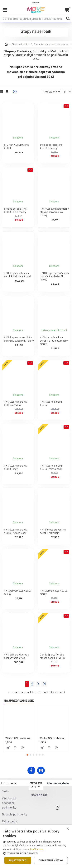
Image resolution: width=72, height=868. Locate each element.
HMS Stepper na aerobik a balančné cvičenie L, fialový (19, 339)
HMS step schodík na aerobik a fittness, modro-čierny (54, 341)
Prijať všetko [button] (18, 860)
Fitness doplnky (20, 44)
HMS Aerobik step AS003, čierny (54, 592)
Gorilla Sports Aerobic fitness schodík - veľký (52, 656)
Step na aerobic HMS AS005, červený (51, 146)
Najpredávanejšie (19, 700)
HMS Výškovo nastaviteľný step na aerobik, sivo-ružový (54, 212)
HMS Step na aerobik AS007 (51, 403)
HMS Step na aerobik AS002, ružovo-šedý (15, 531)
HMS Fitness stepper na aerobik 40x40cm (53, 531)
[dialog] (36, 846)
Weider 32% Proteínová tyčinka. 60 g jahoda (53, 738)
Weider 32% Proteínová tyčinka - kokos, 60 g (19, 738)
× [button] (68, 829)
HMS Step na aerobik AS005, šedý (15, 467)
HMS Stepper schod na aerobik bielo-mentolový (17, 275)
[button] (27, 755)
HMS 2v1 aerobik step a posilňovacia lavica (17, 656)
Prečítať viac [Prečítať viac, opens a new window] (37, 849)
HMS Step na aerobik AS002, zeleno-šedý (51, 467)
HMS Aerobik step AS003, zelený (18, 592)
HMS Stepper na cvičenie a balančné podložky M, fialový (54, 276)
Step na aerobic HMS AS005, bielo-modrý (15, 210)
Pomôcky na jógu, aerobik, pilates (51, 44)
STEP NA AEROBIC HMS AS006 (17, 146)
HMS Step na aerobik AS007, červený (15, 403)
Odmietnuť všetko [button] (51, 860)
